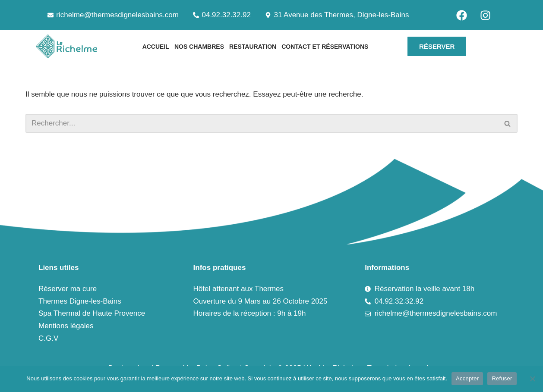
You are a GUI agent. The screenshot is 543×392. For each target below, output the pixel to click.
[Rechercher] (262, 123)
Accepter (467, 378)
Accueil (156, 47)
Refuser (502, 378)
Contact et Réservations (325, 47)
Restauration (253, 47)
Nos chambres (199, 47)
